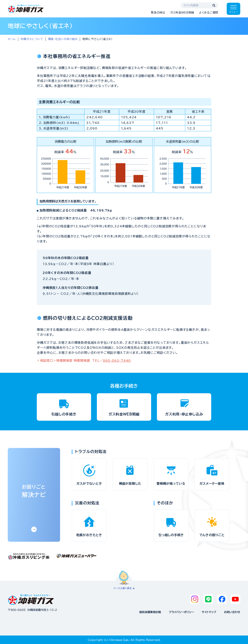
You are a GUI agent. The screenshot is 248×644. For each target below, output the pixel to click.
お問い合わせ (232, 612)
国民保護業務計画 (150, 612)
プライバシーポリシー (181, 612)
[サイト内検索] (199, 5)
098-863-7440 (117, 361)
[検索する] (214, 5)
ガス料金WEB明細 (182, 13)
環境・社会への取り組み (63, 39)
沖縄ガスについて (32, 39)
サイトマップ (209, 612)
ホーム (12, 39)
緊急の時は (158, 13)
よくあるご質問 (209, 13)
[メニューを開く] (233, 9)
